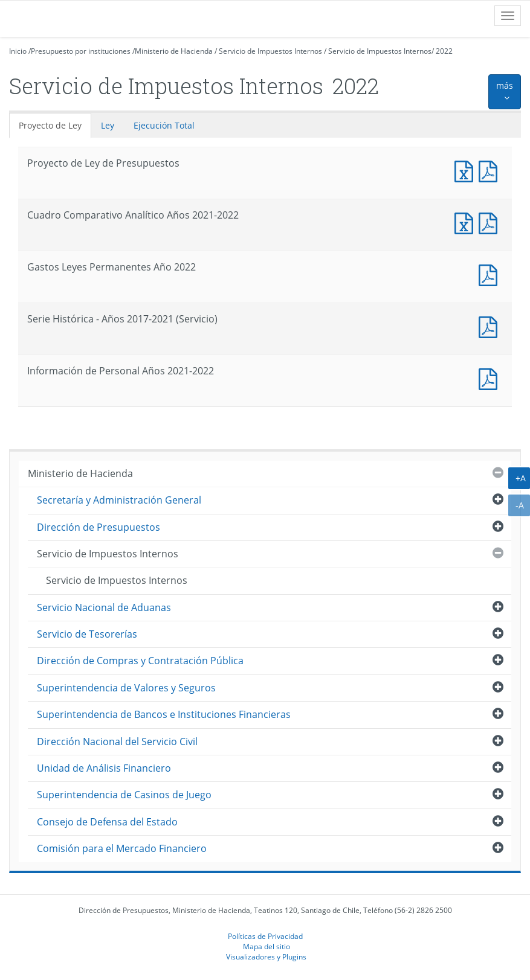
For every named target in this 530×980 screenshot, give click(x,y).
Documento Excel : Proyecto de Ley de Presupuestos (467, 170)
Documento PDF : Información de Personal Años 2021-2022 (491, 378)
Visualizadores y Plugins (266, 956)
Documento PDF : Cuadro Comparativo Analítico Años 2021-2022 (491, 222)
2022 (444, 51)
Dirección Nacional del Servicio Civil (117, 741)
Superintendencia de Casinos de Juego (124, 795)
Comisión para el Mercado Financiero (122, 848)
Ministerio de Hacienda (174, 51)
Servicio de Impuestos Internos (270, 51)
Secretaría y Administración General (119, 500)
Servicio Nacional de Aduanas (104, 607)
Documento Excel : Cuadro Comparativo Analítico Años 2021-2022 (467, 222)
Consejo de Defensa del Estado (107, 822)
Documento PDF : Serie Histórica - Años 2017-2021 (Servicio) (491, 326)
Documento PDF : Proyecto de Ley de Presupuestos (491, 170)
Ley (108, 125)
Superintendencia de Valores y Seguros (126, 688)
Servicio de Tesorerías (87, 634)
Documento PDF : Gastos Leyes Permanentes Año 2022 (491, 274)
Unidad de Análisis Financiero (104, 768)
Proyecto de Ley (50, 125)
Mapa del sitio (267, 946)
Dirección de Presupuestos (99, 527)
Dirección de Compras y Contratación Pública (140, 661)
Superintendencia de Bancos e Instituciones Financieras (164, 714)
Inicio (18, 51)
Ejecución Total (164, 125)
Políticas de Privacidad (265, 936)
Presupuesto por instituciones (81, 51)
